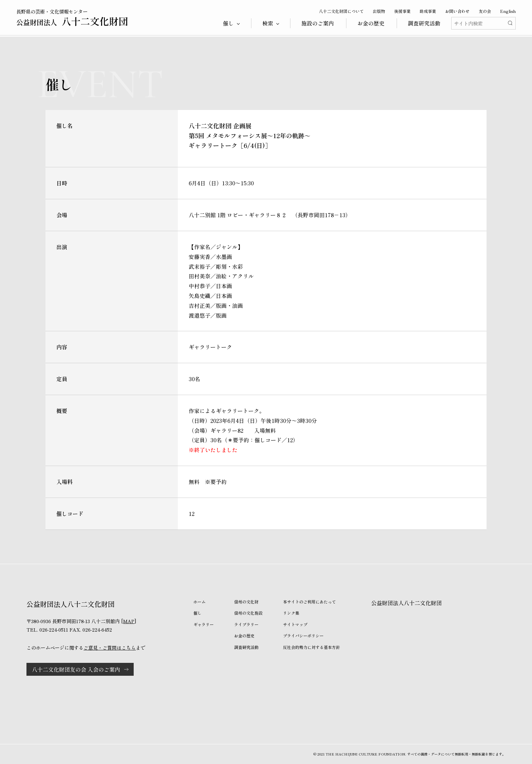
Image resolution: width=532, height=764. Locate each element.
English (508, 11)
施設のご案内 (318, 23)
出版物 (379, 11)
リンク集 (291, 613)
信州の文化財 (246, 602)
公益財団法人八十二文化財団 (406, 603)
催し (197, 613)
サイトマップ (295, 624)
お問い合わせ (457, 11)
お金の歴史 (371, 23)
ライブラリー (246, 624)
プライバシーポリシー (303, 636)
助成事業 (428, 11)
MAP (129, 621)
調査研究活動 (424, 23)
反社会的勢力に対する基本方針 (311, 647)
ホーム (199, 602)
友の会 (485, 11)
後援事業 (402, 11)
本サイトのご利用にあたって (309, 602)
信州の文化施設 (248, 613)
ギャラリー (204, 624)
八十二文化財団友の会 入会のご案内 (76, 669)
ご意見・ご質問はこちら (110, 648)
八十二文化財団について (341, 11)
